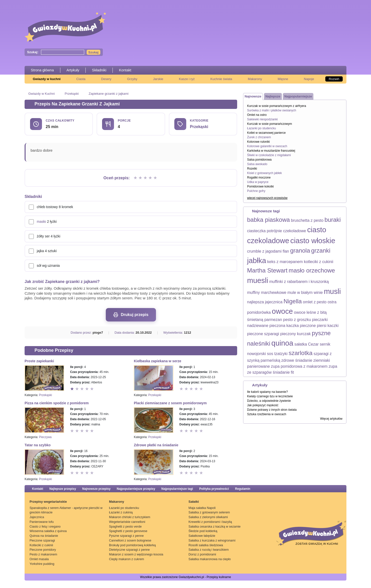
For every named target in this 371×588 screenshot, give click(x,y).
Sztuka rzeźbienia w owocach (267, 414)
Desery (106, 79)
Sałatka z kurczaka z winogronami (212, 541)
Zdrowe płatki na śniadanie (156, 445)
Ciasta (81, 79)
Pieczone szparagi (42, 541)
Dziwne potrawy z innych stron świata (272, 410)
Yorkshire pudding (42, 564)
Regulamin (243, 489)
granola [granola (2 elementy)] (300, 250)
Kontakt (125, 70)
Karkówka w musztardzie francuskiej (271, 151)
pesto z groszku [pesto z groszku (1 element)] (297, 320)
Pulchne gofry (256, 191)
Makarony (255, 79)
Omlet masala (39, 559)
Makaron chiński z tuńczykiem (130, 517)
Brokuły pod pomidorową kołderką (132, 545)
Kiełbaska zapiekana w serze (158, 361)
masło (41, 222)
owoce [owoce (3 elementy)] (282, 311)
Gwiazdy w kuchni (47, 79)
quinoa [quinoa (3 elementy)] (282, 343)
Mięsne (283, 79)
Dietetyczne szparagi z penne (129, 550)
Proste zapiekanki (39, 361)
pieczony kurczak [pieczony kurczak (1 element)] (295, 334)
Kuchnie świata (221, 79)
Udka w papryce (258, 182)
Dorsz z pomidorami (202, 554)
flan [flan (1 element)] (286, 251)
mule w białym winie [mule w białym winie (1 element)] (305, 293)
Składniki (99, 70)
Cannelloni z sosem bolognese (130, 541)
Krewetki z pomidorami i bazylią (210, 522)
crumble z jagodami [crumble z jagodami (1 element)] (264, 251)
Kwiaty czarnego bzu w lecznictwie (270, 396)
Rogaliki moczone (259, 178)
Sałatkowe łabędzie (202, 536)
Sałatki (194, 502)
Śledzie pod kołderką (203, 531)
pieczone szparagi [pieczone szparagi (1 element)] (263, 334)
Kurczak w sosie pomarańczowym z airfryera (277, 106)
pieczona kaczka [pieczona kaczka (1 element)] (284, 326)
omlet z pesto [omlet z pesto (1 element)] (315, 302)
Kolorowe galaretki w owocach (267, 146)
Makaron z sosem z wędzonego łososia (136, 554)
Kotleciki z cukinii (41, 545)
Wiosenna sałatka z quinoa (48, 531)
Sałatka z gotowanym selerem (209, 512)
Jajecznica (37, 517)
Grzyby (132, 79)
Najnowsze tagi (266, 211)
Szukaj (93, 52)
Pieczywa (45, 437)
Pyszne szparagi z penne (126, 536)
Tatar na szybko (38, 445)
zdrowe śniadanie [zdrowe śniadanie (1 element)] (297, 360)
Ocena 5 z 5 (156, 178)
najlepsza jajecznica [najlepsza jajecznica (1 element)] (265, 302)
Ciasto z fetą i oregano (45, 527)
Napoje (309, 79)
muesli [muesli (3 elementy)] (258, 280)
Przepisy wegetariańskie (48, 502)
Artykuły (73, 70)
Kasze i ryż (187, 79)
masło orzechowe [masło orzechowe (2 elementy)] (312, 270)
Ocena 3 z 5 (146, 178)
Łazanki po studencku (261, 128)
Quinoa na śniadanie (44, 536)
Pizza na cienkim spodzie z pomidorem (57, 403)
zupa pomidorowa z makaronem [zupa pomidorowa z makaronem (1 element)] (299, 366)
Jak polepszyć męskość (263, 405)
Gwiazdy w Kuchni (41, 94)
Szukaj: (33, 52)
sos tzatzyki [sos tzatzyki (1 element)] (277, 354)
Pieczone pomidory (43, 550)
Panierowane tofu (42, 522)
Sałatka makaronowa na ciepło (210, 559)
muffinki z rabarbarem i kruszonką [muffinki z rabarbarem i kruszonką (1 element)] (299, 282)
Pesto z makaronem (43, 554)
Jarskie (158, 79)
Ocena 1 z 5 (136, 178)
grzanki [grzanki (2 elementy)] (321, 250)
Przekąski (72, 94)
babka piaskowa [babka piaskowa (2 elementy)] (268, 220)
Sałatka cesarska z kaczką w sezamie (215, 527)
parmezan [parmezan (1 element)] (273, 320)
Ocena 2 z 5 (141, 178)
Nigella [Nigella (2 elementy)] (293, 301)
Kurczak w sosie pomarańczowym (270, 124)
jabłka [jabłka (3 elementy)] (257, 260)
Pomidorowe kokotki (260, 186)
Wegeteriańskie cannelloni (127, 522)
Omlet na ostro (257, 115)
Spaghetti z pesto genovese (128, 531)
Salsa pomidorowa (259, 160)
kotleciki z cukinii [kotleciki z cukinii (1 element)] (319, 262)
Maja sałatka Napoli (202, 508)
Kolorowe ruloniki (258, 142)
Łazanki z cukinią (121, 512)
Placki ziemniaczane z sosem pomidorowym (170, 403)
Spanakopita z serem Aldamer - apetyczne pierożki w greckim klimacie (66, 510)
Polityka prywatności (214, 489)
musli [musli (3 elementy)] (332, 291)
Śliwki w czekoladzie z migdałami (269, 155)
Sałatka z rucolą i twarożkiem (209, 550)
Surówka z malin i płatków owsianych (272, 110)
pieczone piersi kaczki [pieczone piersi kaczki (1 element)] (319, 326)
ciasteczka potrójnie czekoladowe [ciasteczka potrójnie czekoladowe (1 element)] (277, 231)
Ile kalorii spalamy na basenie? (267, 392)
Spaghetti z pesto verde (125, 527)
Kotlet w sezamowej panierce (266, 133)
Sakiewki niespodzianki (262, 119)
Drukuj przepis (131, 315)
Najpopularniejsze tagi (177, 489)
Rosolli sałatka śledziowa (206, 545)
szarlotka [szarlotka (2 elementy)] (300, 353)
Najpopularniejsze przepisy (136, 489)
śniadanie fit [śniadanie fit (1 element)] (283, 372)
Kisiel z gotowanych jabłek (264, 173)
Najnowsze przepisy (96, 489)
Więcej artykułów (331, 419)
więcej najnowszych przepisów (267, 198)
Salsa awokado (257, 164)
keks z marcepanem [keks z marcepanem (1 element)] (285, 262)
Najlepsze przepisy (63, 489)
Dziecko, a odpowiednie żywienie (269, 401)
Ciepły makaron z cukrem (127, 559)
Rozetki (252, 169)
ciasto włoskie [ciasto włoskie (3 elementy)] (313, 241)
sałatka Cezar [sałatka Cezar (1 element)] (306, 344)
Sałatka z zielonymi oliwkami (208, 517)
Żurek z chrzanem (259, 137)
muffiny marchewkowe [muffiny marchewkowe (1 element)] (267, 293)
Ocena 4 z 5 (151, 178)
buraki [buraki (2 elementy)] (333, 220)
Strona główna (42, 70)
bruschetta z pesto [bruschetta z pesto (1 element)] (307, 220)
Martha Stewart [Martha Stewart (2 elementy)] (267, 270)
